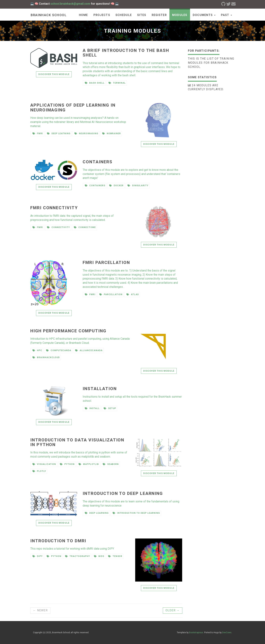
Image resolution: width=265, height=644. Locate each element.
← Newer (40, 610)
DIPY (38, 556)
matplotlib (89, 464)
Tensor (115, 556)
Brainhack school (48, 15)
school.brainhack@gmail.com (70, 4)
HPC (37, 350)
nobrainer (112, 134)
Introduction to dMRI (58, 541)
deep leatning (59, 134)
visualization (44, 464)
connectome (85, 227)
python (67, 464)
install (92, 408)
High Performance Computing (68, 331)
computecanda (59, 350)
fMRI (38, 227)
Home (83, 15)
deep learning (97, 513)
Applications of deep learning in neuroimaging (73, 107)
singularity (138, 186)
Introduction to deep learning (123, 493)
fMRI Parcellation (106, 263)
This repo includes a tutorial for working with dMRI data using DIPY (72, 549)
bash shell (95, 83)
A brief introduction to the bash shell (126, 53)
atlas (133, 294)
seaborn (111, 464)
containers (95, 186)
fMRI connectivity (54, 208)
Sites (142, 15)
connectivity (58, 227)
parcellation (111, 294)
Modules (180, 15)
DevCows (227, 633)
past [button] (226, 15)
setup (110, 408)
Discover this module (54, 74)
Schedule (124, 15)
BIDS (99, 556)
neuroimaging (86, 134)
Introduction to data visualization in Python (77, 442)
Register (159, 15)
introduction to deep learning (136, 513)
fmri (38, 134)
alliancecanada (89, 350)
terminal (117, 83)
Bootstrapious (196, 633)
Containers (97, 162)
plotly (39, 471)
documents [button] (204, 15)
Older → (173, 610)
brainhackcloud (46, 357)
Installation (100, 389)
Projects (102, 15)
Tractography (77, 556)
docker (116, 186)
